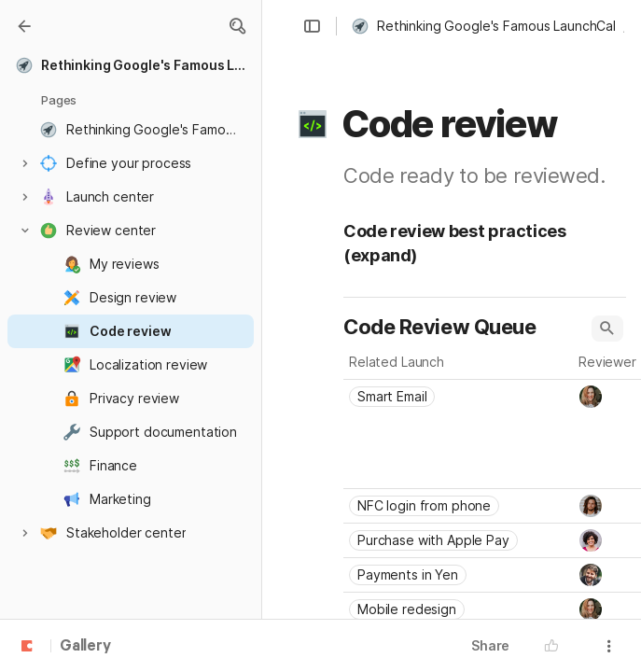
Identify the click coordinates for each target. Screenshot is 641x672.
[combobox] (459, 397)
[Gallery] (24, 26)
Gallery (85, 647)
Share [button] (490, 645)
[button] (237, 26)
